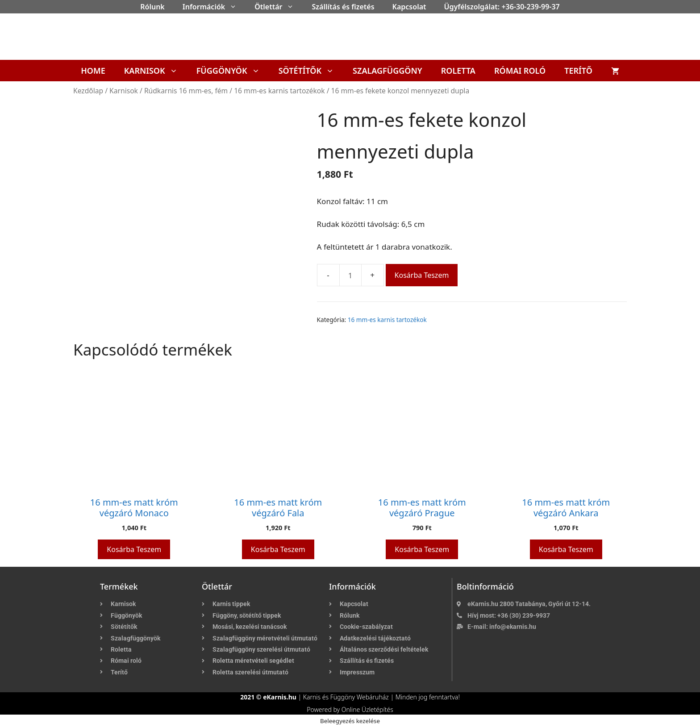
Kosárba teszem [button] (134, 549)
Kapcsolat (409, 7)
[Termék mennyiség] (350, 275)
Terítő (578, 71)
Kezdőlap (88, 91)
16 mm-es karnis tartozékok (279, 91)
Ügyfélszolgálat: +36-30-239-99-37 (502, 7)
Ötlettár (279, 7)
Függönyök (233, 71)
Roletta (458, 71)
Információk (214, 7)
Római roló (520, 71)
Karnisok (156, 71)
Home (93, 71)
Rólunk (152, 7)
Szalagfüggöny (387, 71)
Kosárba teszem (422, 275)
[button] (235, 7)
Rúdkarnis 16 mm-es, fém (186, 91)
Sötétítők (311, 71)
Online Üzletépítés (367, 709)
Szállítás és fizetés (343, 7)
